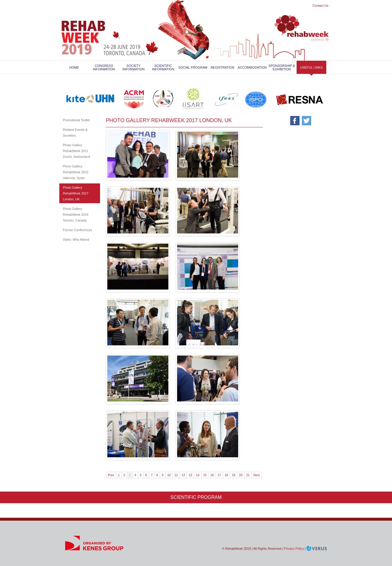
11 (176, 475)
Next (256, 475)
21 (248, 475)
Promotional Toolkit (76, 120)
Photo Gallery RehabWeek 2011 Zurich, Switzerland (76, 151)
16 (212, 475)
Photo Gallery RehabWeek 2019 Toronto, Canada (76, 215)
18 (227, 475)
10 (169, 475)
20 (241, 475)
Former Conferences (77, 230)
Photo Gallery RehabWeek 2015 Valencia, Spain (76, 172)
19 (234, 475)
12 (183, 475)
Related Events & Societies (75, 133)
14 (198, 475)
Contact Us (320, 6)
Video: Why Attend (76, 240)
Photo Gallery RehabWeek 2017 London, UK (76, 193)
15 (205, 475)
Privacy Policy (294, 549)
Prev (111, 475)
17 (219, 475)
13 (190, 475)
